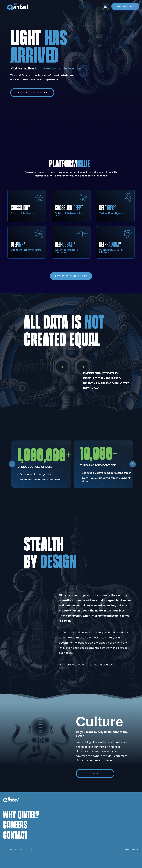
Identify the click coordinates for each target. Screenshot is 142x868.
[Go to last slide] (12, 464)
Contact (15, 835)
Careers (95, 774)
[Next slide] (133, 464)
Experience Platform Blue (32, 93)
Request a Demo (125, 6)
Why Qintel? (21, 814)
